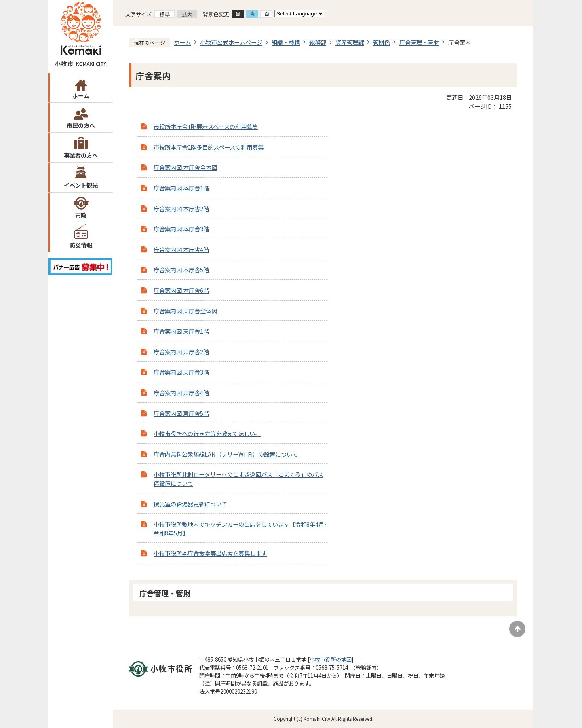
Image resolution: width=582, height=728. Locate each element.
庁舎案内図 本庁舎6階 (181, 290)
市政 (81, 215)
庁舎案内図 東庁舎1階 (181, 331)
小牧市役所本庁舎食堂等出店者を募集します (210, 553)
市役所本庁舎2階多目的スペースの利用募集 (209, 147)
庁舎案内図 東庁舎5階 (181, 413)
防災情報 (81, 245)
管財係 (382, 42)
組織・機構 (286, 42)
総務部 (318, 42)
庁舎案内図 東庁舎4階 (181, 393)
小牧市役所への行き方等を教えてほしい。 (207, 433)
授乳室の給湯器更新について (190, 504)
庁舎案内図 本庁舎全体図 (185, 167)
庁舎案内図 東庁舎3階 (181, 372)
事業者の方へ (81, 155)
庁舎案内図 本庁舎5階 (181, 270)
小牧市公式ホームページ (231, 42)
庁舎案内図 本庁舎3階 (181, 229)
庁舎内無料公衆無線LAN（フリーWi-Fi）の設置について (226, 454)
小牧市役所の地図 (331, 659)
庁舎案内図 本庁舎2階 (181, 208)
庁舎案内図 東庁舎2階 (181, 352)
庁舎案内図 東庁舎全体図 (185, 311)
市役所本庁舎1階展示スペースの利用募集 (206, 126)
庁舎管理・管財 (419, 42)
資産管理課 (350, 42)
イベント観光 (81, 185)
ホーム (81, 96)
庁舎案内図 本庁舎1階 (181, 188)
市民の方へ (81, 125)
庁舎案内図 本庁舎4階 (181, 249)
